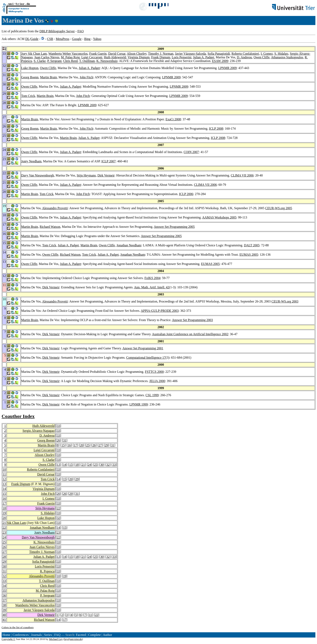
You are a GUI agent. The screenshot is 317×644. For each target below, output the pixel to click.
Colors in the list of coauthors (18, 627)
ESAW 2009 (220, 61)
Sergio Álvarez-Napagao (38, 431)
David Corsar (117, 54)
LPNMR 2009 (227, 68)
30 (102, 465)
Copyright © (8, 639)
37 (4, 600)
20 (82, 445)
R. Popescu (47, 571)
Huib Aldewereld (115, 57)
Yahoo (97, 39)
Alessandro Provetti (55, 208)
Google (77, 39)
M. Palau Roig (70, 57)
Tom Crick (28, 96)
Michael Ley (56, 639)
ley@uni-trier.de (73, 639)
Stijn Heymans (86, 175)
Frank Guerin (98, 54)
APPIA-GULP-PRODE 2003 (160, 311)
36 (4, 595)
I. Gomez (267, 54)
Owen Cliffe (262, 57)
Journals (36, 635)
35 (4, 591)
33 (58, 426)
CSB (50, 39)
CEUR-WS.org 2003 (285, 301)
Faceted (81, 635)
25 (88, 445)
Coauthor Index (18, 416)
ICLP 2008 (216, 129)
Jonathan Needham (129, 245)
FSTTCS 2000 (154, 372)
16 (69, 445)
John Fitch (86, 77)
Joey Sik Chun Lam (34, 54)
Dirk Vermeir (106, 175)
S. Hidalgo (281, 54)
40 (4, 615)
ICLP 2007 (109, 161)
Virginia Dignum (139, 57)
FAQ (81, 31)
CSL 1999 (152, 395)
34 (4, 586)
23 (4, 532)
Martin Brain (48, 77)
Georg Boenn (30, 77)
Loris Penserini (181, 57)
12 (4, 479)
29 (106, 445)
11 (4, 474)
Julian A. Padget (204, 57)
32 (108, 465)
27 (100, 445)
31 (65, 440)
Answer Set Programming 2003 (192, 320)
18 (77, 465)
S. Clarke (40, 61)
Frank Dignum (161, 57)
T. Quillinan (87, 61)
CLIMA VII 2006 (242, 175)
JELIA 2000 (157, 381)
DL (27, 39)
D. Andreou (244, 57)
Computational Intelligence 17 (146, 358)
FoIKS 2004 (152, 278)
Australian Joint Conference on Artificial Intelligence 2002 (190, 334)
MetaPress (63, 39)
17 (75, 445)
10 (4, 469)
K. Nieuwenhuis (107, 61)
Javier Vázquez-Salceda (190, 54)
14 (65, 465)
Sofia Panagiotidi (219, 54)
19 (4, 513)
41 (4, 620)
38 (4, 605)
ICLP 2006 (186, 194)
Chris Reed (71, 61)
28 (4, 557)
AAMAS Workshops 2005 (219, 217)
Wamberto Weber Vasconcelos (68, 54)
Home (6, 635)
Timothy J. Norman (161, 54)
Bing (87, 39)
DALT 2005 (252, 245)
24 (89, 465)
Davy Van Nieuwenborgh (38, 175)
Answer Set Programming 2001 (143, 348)
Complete (94, 635)
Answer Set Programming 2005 (174, 227)
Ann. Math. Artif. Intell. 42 (152, 287)
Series (48, 635)
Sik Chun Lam (16, 523)
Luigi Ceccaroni (92, 57)
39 (4, 610)
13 (58, 465)
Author (107, 635)
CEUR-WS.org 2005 (279, 208)
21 (83, 465)
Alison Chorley (137, 54)
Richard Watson (50, 227)
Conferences (21, 635)
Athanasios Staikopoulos (287, 57)
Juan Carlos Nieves (47, 57)
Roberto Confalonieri (245, 54)
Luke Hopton (30, 68)
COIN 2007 (191, 152)
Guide (34, 39)
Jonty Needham (31, 161)
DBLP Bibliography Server (57, 31)
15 (63, 445)
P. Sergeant (54, 61)
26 (58, 440)
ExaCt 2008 (173, 119)
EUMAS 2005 (249, 255)
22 (58, 508)
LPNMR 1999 (139, 404)
